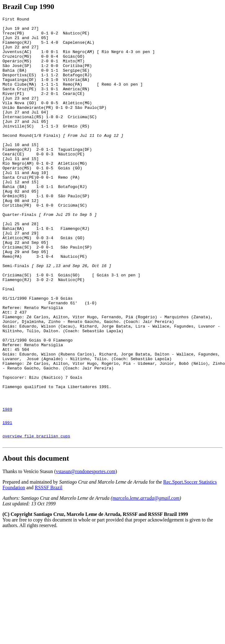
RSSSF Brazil (49, 570)
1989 (7, 487)
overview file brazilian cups (36, 518)
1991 (7, 503)
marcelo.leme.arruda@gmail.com (146, 581)
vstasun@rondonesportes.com (86, 554)
